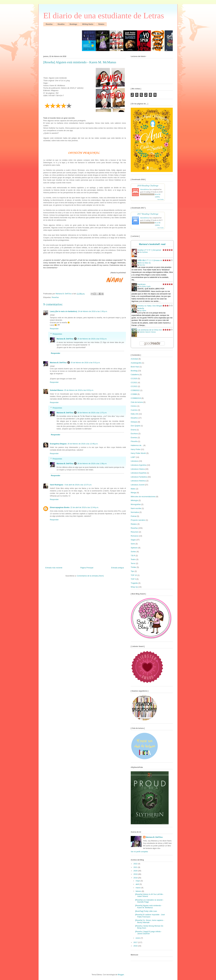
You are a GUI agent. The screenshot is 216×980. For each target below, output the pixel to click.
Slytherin (134, 548)
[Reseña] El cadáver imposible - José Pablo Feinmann (150, 916)
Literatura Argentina (139, 465)
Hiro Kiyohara (143, 252)
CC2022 (134, 386)
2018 (136, 878)
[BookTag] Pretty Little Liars (146, 911)
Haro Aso (142, 265)
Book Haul (135, 367)
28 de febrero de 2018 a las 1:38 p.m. (92, 464)
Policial (134, 516)
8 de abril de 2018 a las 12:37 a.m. (78, 485)
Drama (133, 430)
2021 (136, 867)
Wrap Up (134, 587)
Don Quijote (135, 426)
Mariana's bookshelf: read (152, 244)
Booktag (134, 371)
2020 (136, 871)
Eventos (134, 438)
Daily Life (134, 414)
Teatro (133, 559)
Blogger (121, 975)
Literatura (135, 461)
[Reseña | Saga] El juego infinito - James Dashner (148, 933)
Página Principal (87, 568)
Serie (133, 544)
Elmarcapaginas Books (60, 507)
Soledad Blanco (57, 390)
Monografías (136, 504)
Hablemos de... (137, 445)
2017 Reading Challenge (148, 214)
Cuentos (134, 410)
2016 (136, 946)
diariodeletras (145, 189)
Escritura (134, 434)
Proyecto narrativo (138, 520)
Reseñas (55, 297)
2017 (136, 942)
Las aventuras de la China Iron (150, 330)
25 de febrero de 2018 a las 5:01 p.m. (85, 363)
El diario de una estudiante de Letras (104, 16)
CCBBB (134, 394)
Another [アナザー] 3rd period (149, 250)
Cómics (134, 406)
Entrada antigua (118, 568)
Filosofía (134, 441)
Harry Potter (136, 449)
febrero (139, 891)
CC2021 (134, 382)
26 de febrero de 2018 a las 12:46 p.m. (83, 444)
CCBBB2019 (136, 398)
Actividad (134, 359)
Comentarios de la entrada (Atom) (90, 576)
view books (160, 199)
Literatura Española (139, 473)
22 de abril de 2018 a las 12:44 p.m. (85, 507)
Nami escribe (136, 508)
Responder (54, 329)
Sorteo (133, 552)
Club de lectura (137, 402)
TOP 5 (133, 579)
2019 (136, 874)
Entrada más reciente (54, 568)
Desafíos (134, 418)
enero (138, 938)
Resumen (135, 532)
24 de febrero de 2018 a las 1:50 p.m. (93, 311)
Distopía (134, 422)
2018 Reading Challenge (148, 186)
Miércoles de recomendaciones (143, 497)
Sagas (133, 540)
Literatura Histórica (138, 481)
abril (138, 884)
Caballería (135, 375)
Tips (132, 571)
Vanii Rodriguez (57, 485)
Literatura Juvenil (138, 485)
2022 (136, 864)
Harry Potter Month (138, 453)
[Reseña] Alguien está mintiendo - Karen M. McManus (148, 907)
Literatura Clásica (138, 469)
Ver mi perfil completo (139, 852)
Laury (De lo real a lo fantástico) (63, 311)
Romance (135, 536)
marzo (138, 888)
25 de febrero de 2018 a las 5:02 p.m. (92, 339)
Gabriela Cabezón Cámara (147, 332)
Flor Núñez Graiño (145, 286)
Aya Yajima (143, 311)
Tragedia (134, 583)
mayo (138, 881)
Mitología (134, 500)
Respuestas (57, 334)
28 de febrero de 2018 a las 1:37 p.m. (92, 413)
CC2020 (134, 379)
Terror (133, 563)
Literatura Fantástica (139, 477)
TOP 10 (134, 575)
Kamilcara (141, 284)
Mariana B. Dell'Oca (65, 339)
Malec (133, 489)
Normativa (135, 512)
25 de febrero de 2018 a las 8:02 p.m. (79, 390)
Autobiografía (136, 363)
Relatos (134, 524)
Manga (133, 493)
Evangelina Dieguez (58, 444)
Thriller (133, 567)
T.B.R (133, 556)
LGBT (133, 457)
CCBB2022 (135, 390)
